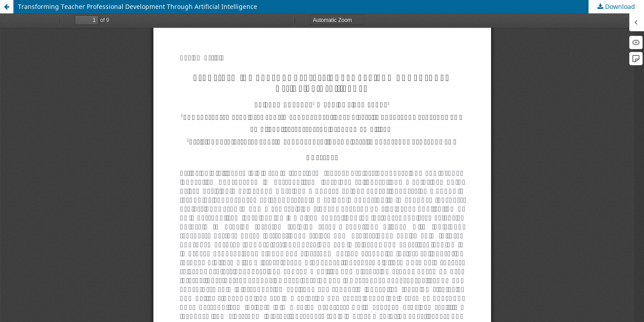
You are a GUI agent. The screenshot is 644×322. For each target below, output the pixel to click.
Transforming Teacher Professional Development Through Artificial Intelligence (138, 6)
